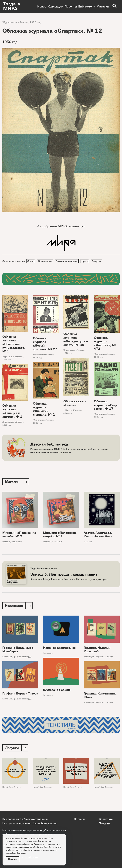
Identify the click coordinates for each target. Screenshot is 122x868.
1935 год (7, 360)
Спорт (31, 261)
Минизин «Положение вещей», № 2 (19, 535)
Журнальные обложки (15, 22)
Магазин (103, 6)
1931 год (7, 425)
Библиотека (87, 6)
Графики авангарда (23, 658)
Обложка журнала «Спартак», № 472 (105, 344)
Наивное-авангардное (59, 649)
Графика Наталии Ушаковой (97, 650)
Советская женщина (68, 261)
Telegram (105, 823)
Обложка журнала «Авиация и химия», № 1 (12, 411)
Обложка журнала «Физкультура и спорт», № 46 (76, 340)
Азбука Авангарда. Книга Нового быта (98, 535)
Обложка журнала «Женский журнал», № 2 (44, 409)
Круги (86, 261)
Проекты (71, 6)
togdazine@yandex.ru (34, 819)
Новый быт (17, 542)
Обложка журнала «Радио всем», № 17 (107, 405)
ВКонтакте (106, 819)
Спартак (98, 261)
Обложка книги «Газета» (75, 403)
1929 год (98, 357)
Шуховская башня (57, 691)
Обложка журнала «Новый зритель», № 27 (45, 344)
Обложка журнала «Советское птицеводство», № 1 (14, 344)
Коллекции (55, 6)
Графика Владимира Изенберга (18, 650)
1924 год (37, 358)
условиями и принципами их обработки (24, 847)
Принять (13, 859)
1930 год (35, 22)
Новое (42, 6)
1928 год (68, 353)
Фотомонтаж (45, 261)
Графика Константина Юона (100, 696)
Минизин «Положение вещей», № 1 (60, 535)
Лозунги (17, 788)
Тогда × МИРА (12, 6)
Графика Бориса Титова (20, 694)
